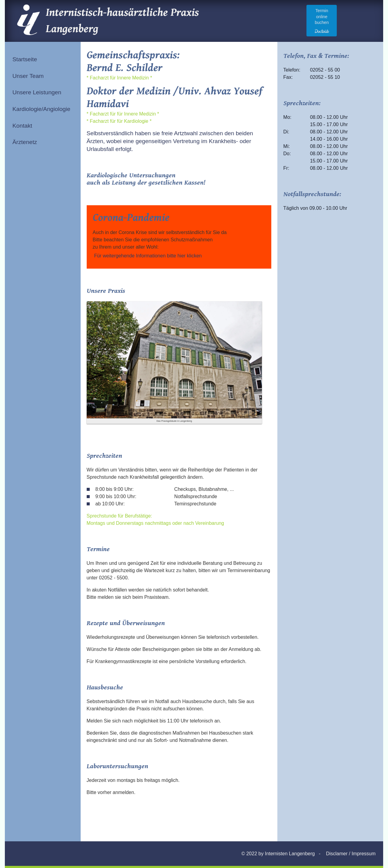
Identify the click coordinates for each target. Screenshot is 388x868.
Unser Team (28, 76)
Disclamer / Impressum (351, 854)
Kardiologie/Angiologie (41, 109)
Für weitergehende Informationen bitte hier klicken (148, 256)
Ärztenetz (25, 142)
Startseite (25, 59)
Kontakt (22, 126)
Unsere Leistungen (37, 92)
